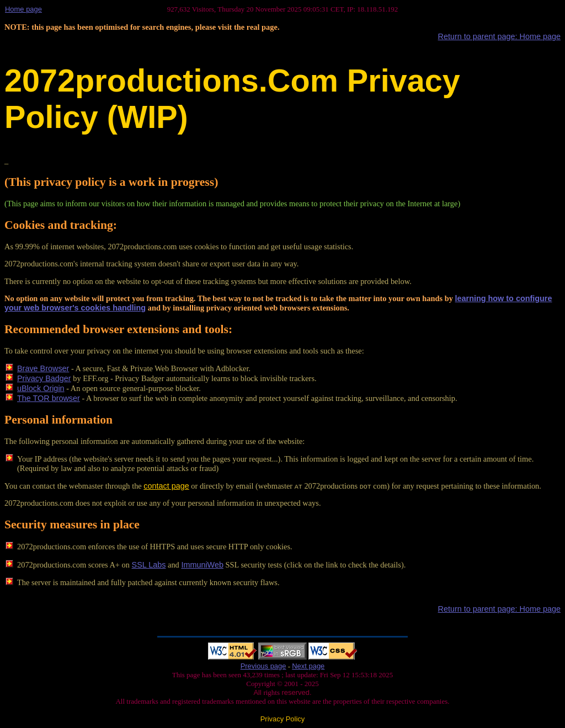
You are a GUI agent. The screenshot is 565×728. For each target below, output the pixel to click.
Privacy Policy (283, 719)
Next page (308, 666)
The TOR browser (49, 398)
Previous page (263, 666)
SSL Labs (149, 565)
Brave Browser (43, 368)
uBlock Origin (41, 388)
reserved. (296, 692)
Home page (23, 9)
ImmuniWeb (202, 565)
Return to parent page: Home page (499, 36)
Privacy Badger (44, 378)
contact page (166, 486)
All (258, 692)
